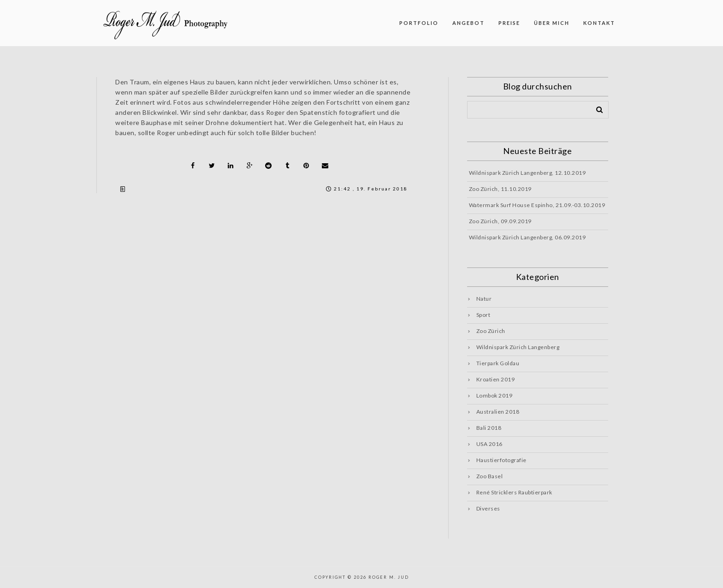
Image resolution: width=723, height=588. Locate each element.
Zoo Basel (490, 476)
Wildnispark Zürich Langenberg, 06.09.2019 (527, 237)
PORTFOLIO (419, 23)
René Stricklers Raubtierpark (514, 492)
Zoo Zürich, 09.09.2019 (500, 221)
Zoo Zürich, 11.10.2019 (500, 189)
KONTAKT (599, 23)
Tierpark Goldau (498, 363)
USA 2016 (489, 444)
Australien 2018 (498, 412)
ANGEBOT (468, 23)
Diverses (488, 508)
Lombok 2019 (495, 395)
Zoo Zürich (491, 331)
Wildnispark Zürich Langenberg (518, 347)
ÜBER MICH (552, 23)
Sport (483, 315)
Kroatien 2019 (496, 379)
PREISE (509, 23)
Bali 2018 (489, 428)
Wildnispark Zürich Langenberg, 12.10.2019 (527, 173)
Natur (484, 299)
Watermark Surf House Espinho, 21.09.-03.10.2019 (537, 205)
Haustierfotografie (501, 460)
